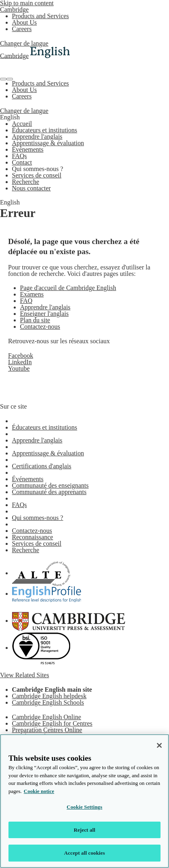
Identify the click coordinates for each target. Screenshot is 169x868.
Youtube (19, 368)
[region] (84, 801)
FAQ (26, 301)
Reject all (85, 830)
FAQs (20, 156)
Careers (22, 29)
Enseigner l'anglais (45, 314)
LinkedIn (20, 362)
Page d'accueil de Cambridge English (68, 288)
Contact (22, 162)
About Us (25, 22)
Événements (28, 149)
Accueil (22, 124)
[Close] (159, 745)
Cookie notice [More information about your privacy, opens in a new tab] (39, 791)
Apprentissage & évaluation (48, 143)
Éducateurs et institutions (45, 130)
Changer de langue (24, 43)
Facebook (21, 356)
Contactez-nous (40, 327)
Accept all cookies (84, 853)
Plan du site (35, 320)
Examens (32, 294)
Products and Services (41, 16)
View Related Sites (25, 675)
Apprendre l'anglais (37, 137)
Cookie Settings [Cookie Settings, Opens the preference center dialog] (84, 807)
